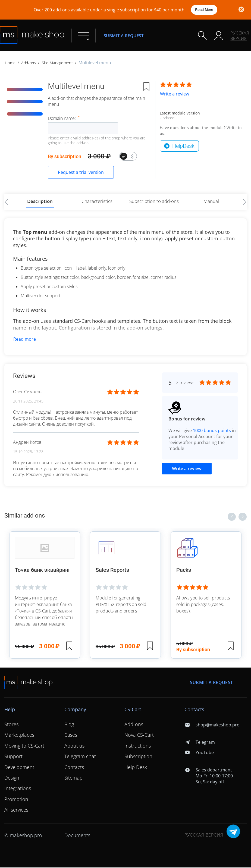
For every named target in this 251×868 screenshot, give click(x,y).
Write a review (175, 94)
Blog (69, 725)
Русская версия (240, 36)
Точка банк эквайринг (43, 571)
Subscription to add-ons (154, 201)
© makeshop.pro (23, 836)
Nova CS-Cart (139, 736)
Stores (11, 725)
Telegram (200, 743)
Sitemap (73, 778)
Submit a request (124, 35)
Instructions (138, 746)
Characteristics (97, 201)
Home (10, 63)
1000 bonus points (212, 431)
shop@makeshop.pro (212, 726)
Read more (25, 340)
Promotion (16, 800)
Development (19, 768)
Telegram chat (80, 757)
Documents (77, 836)
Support (13, 757)
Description (40, 201)
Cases (71, 736)
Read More (204, 10)
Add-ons (29, 63)
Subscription (138, 757)
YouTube (199, 753)
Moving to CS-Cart (24, 746)
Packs (184, 571)
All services (16, 810)
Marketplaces (19, 736)
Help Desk (136, 768)
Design (12, 778)
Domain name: (62, 118)
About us (74, 746)
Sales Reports (112, 571)
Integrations (18, 789)
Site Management (57, 63)
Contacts (74, 768)
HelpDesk (183, 146)
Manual (211, 201)
